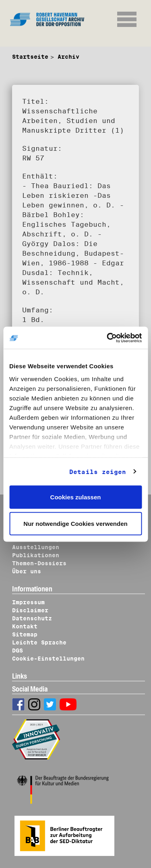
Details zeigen (98, 472)
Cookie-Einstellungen (48, 659)
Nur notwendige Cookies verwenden (75, 523)
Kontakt (25, 626)
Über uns (27, 571)
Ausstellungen (36, 547)
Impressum (28, 602)
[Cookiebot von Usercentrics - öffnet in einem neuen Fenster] (108, 338)
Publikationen (36, 555)
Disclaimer (30, 610)
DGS (18, 650)
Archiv (68, 57)
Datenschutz (32, 618)
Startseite (30, 57)
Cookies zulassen (76, 497)
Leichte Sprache (39, 642)
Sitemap (25, 634)
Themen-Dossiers (39, 563)
